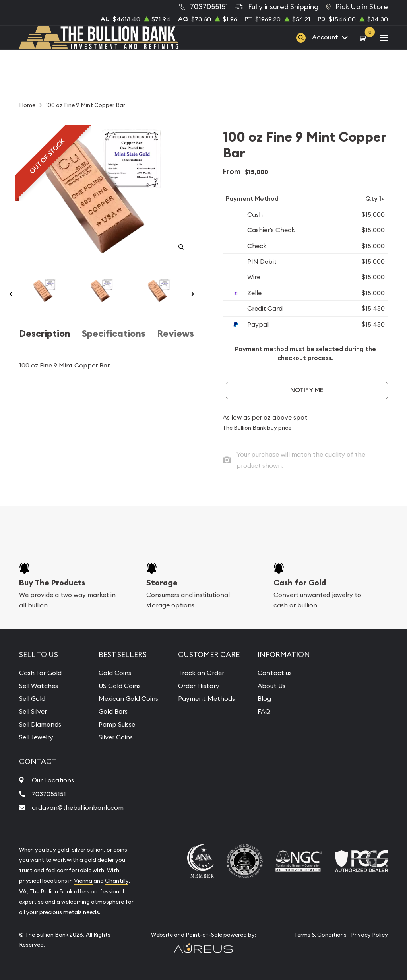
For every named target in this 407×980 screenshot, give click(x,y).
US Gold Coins (120, 686)
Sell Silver (33, 711)
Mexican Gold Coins (128, 698)
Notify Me (307, 390)
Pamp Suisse (117, 724)
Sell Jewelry (36, 737)
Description (45, 334)
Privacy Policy (369, 935)
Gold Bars (113, 711)
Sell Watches (39, 686)
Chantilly (117, 881)
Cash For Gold (40, 673)
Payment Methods (206, 698)
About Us (271, 686)
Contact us (275, 673)
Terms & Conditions (320, 935)
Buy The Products (52, 583)
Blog (264, 698)
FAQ (264, 711)
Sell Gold (32, 698)
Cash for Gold (300, 583)
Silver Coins (116, 737)
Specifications (114, 334)
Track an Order (201, 673)
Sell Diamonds (40, 724)
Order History (199, 686)
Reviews (175, 334)
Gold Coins (115, 673)
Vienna (84, 881)
